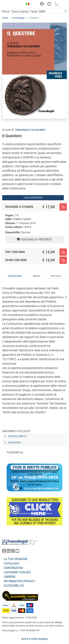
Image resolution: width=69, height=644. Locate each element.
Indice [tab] (36, 276)
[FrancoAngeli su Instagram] (13, 552)
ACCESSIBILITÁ (14, 586)
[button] (27, 4)
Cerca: (6, 11)
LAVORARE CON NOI (17, 572)
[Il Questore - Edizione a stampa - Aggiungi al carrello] (63, 207)
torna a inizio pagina (34, 639)
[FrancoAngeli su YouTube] (17, 552)
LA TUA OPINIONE (16, 559)
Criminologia (18, 18)
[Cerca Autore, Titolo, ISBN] (36, 11)
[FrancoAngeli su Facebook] (4, 552)
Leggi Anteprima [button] (33, 198)
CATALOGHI (11, 563)
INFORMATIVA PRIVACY (19, 581)
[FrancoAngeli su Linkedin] (8, 552)
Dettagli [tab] (56, 276)
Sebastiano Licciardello (30, 130)
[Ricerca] (65, 11)
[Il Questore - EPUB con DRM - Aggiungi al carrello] (63, 260)
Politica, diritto (17, 436)
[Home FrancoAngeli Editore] (12, 4)
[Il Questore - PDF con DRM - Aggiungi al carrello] (63, 252)
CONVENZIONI (13, 568)
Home (5, 18)
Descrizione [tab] (15, 276)
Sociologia (14, 443)
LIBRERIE (10, 577)
